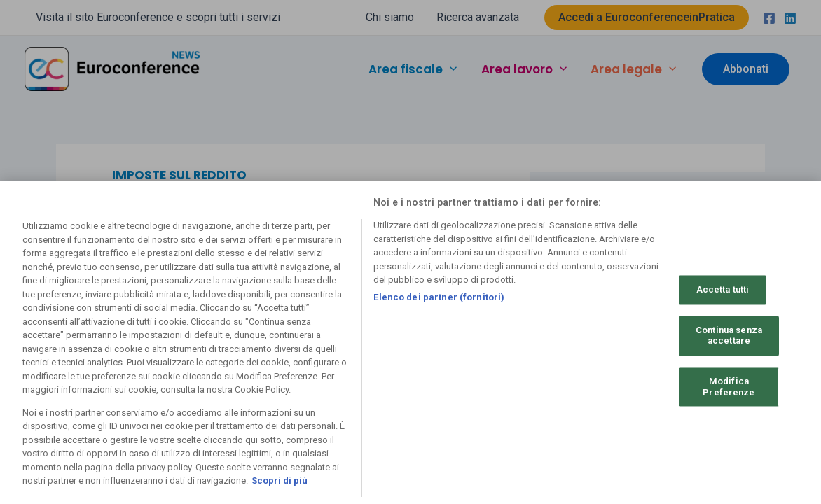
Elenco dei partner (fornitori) (439, 297)
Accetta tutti (723, 290)
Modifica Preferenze (729, 387)
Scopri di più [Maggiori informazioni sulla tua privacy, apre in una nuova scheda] (280, 481)
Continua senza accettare (729, 336)
